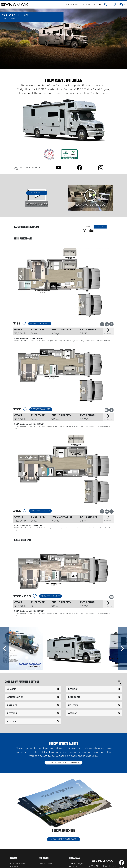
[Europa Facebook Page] (80, 168)
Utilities (73, 705)
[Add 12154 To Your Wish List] (35, 597)
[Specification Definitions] (84, 231)
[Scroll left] (5, 648)
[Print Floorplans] (92, 231)
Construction (15, 697)
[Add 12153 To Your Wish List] (24, 324)
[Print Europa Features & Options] (119, 683)
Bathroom (74, 697)
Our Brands (71, 4)
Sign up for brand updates (63, 762)
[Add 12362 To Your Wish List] (25, 410)
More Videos (37, 193)
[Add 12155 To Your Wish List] (25, 511)
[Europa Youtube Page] (59, 168)
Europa (11, 18)
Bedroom (73, 689)
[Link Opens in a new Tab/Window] (49, 154)
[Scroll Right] (122, 648)
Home (4, 18)
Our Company (18, 864)
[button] (107, 5)
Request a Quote (40, 323)
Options (73, 713)
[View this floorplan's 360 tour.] (107, 324)
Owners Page (76, 864)
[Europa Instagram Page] (101, 168)
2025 (87, 227)
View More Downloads (64, 839)
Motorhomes (46, 864)
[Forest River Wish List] (114, 5)
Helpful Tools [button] (90, 4)
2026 (100, 227)
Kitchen (12, 721)
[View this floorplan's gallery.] (111, 324)
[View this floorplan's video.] (102, 324)
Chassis (12, 689)
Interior (12, 713)
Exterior (12, 705)
